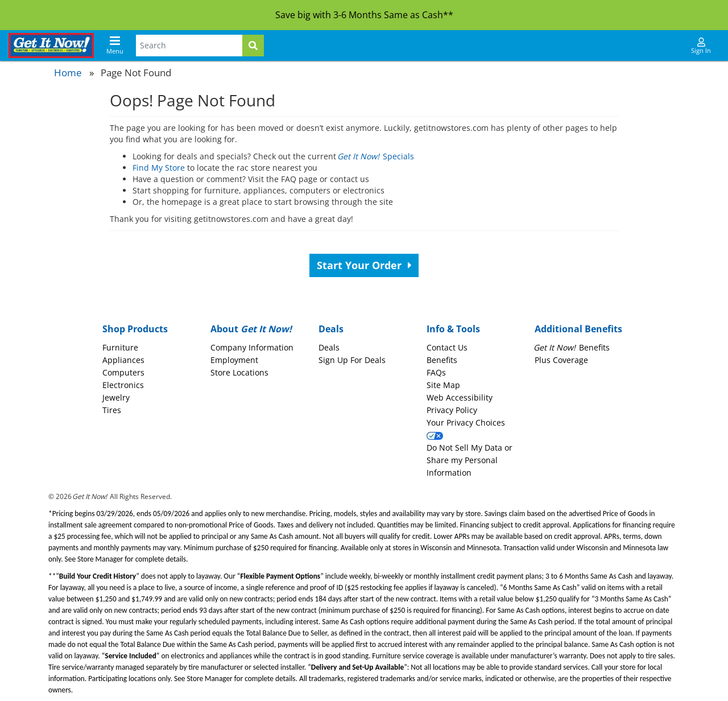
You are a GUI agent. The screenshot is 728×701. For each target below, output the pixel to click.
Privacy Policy (452, 410)
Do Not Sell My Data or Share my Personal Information (470, 460)
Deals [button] (331, 329)
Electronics (123, 385)
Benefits (442, 360)
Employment (234, 360)
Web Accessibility (460, 397)
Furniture (120, 347)
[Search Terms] (189, 46)
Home (68, 73)
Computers (123, 372)
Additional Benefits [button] (578, 329)
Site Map (443, 385)
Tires (112, 410)
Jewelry (116, 397)
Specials (376, 156)
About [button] (251, 329)
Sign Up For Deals (352, 360)
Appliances (123, 360)
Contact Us (447, 347)
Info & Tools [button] (453, 329)
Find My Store (159, 168)
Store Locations (239, 372)
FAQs (436, 372)
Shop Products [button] (135, 329)
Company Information (252, 347)
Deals (329, 347)
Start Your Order (364, 265)
